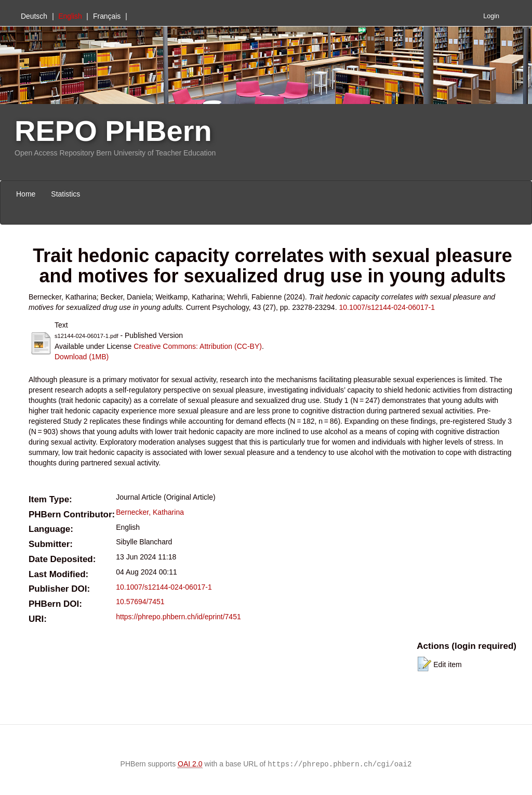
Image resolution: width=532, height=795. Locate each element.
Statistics (65, 194)
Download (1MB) (82, 357)
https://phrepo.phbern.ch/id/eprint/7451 (178, 617)
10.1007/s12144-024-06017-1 (387, 307)
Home (26, 194)
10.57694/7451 (140, 602)
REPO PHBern (113, 131)
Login (491, 16)
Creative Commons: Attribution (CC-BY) (198, 346)
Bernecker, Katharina (150, 512)
